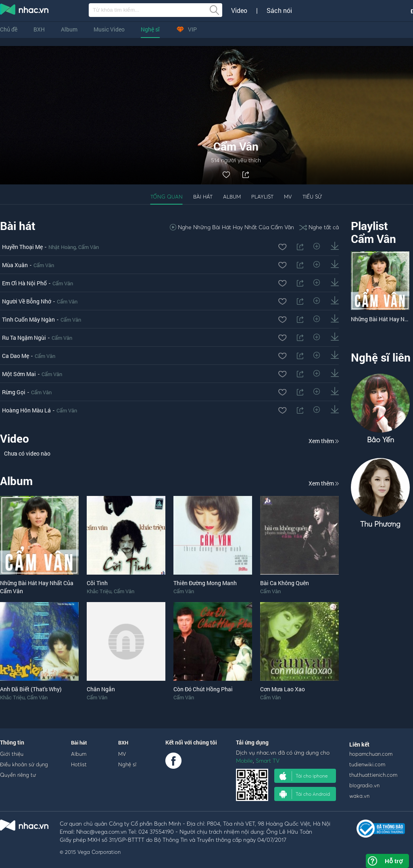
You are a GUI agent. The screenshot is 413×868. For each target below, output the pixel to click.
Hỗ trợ (394, 861)
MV (288, 197)
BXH (39, 29)
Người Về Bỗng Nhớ (27, 301)
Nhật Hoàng (62, 247)
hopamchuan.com (371, 754)
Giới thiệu (12, 754)
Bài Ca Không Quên (285, 583)
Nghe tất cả (319, 227)
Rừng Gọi (14, 392)
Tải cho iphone (304, 776)
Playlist (262, 197)
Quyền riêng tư (18, 775)
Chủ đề (9, 29)
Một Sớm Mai (19, 374)
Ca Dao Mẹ (16, 356)
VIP (186, 29)
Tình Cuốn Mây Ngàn (28, 319)
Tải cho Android (305, 794)
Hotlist (79, 764)
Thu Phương (380, 524)
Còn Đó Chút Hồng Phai (203, 689)
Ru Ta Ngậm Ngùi (24, 338)
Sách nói (279, 10)
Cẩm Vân (89, 247)
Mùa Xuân (15, 265)
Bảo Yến (381, 440)
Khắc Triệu (99, 591)
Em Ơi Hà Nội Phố (24, 283)
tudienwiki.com (367, 764)
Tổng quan (167, 197)
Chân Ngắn (101, 689)
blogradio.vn (364, 785)
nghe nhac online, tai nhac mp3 (25, 11)
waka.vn (359, 796)
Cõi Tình (97, 583)
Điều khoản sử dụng (24, 764)
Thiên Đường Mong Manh (205, 583)
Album (69, 29)
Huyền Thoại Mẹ (22, 247)
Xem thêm (324, 441)
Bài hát (203, 197)
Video (239, 10)
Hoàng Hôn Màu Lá (26, 410)
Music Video (109, 29)
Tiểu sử (312, 197)
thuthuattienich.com (373, 775)
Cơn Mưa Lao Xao (283, 689)
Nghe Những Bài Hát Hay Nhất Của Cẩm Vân (232, 227)
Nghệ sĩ (150, 29)
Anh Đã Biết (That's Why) (31, 689)
